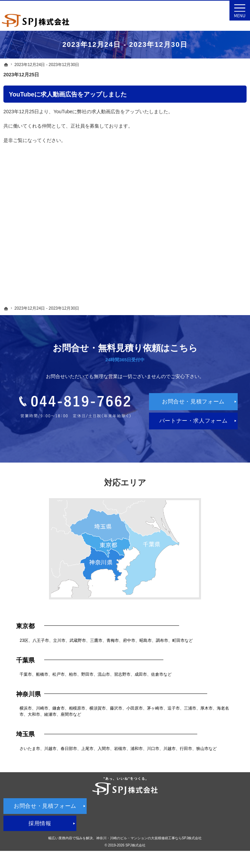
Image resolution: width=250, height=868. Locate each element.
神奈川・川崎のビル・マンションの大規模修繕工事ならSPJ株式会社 (149, 838)
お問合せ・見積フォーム (193, 401)
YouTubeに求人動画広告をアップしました (68, 94)
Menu (240, 10)
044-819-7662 (75, 407)
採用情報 (40, 823)
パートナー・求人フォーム (193, 421)
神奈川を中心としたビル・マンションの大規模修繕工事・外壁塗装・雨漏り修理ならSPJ (77, 4)
